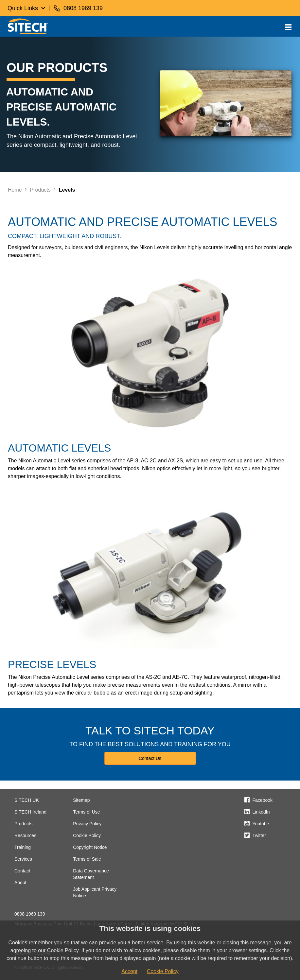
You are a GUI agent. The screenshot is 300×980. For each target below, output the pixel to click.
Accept (129, 971)
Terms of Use (86, 812)
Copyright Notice (90, 847)
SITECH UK (27, 800)
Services (23, 859)
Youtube (261, 824)
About (20, 883)
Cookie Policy (87, 835)
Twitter (259, 835)
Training (23, 847)
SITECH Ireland (30, 812)
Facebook (263, 800)
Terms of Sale (87, 859)
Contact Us (150, 758)
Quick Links (23, 8)
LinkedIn (261, 812)
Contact (22, 871)
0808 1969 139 (30, 914)
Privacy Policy (87, 824)
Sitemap (81, 800)
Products (23, 824)
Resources (25, 835)
